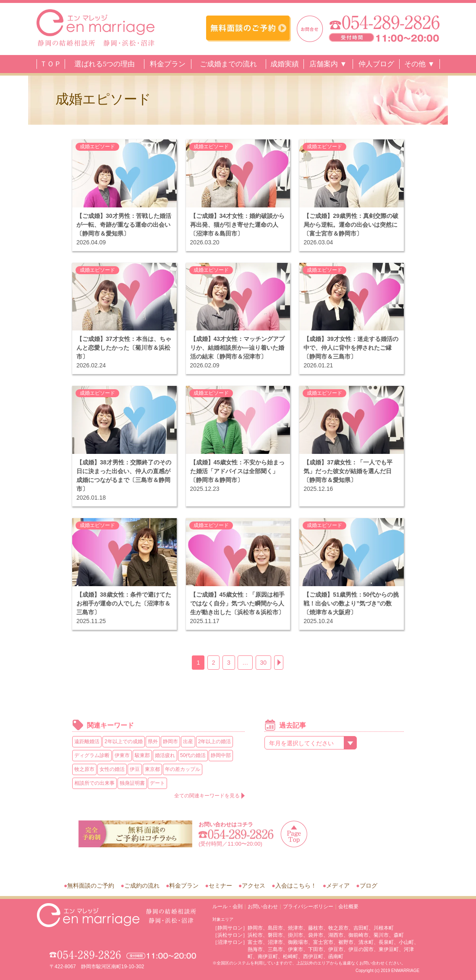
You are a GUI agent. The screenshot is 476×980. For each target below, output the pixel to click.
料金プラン (168, 64)
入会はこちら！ (296, 886)
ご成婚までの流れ (228, 64)
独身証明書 (132, 783)
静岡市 (170, 742)
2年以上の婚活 (215, 742)
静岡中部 (221, 755)
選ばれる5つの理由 (105, 64)
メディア (338, 886)
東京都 (152, 769)
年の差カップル (183, 769)
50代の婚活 (193, 755)
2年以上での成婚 (124, 742)
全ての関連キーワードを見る (207, 796)
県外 (153, 742)
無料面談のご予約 (91, 886)
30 (264, 663)
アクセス (254, 886)
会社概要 (348, 907)
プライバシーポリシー (308, 907)
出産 (188, 742)
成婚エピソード (97, 147)
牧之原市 (84, 769)
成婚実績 (285, 64)
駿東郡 (142, 755)
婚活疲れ (165, 755)
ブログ (369, 886)
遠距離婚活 (87, 742)
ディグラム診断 (92, 755)
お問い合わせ (263, 907)
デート (157, 783)
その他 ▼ (419, 64)
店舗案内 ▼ (328, 64)
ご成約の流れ (142, 886)
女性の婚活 (112, 769)
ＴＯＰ (51, 64)
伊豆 (135, 769)
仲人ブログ (376, 64)
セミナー (220, 886)
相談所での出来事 (94, 783)
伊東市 (122, 755)
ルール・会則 (228, 907)
